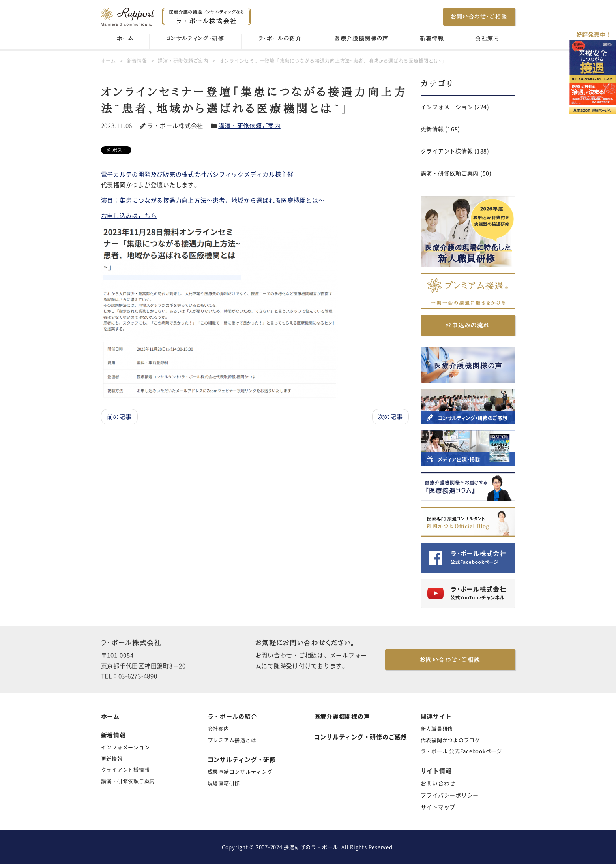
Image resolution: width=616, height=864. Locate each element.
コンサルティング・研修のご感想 (361, 737)
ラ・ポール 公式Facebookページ (461, 751)
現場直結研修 (224, 783)
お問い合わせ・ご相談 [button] (479, 17)
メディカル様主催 (269, 174)
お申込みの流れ (468, 325)
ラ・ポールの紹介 (280, 38)
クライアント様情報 (125, 769)
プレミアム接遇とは (232, 740)
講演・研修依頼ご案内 (249, 126)
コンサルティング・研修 (195, 38)
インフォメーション (125, 747)
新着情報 (432, 38)
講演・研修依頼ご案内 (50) (456, 173)
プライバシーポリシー (450, 795)
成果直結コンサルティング (240, 771)
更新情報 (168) (441, 129)
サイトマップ (438, 807)
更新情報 (112, 758)
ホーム (125, 38)
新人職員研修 (437, 728)
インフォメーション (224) (455, 107)
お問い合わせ (438, 783)
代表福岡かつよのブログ (450, 740)
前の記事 (119, 417)
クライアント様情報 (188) (455, 151)
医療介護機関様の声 (361, 38)
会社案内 (487, 38)
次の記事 (390, 417)
